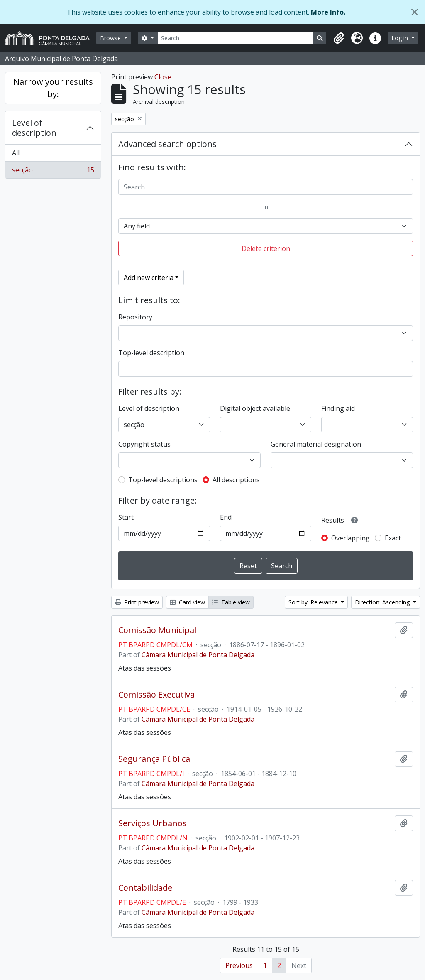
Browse (111, 38)
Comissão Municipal (157, 630)
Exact (393, 538)
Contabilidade (145, 888)
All (16, 153)
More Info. (328, 12)
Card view (187, 602)
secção (53, 172)
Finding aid (338, 408)
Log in (401, 38)
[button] (339, 38)
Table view (231, 602)
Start (126, 517)
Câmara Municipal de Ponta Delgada (198, 655)
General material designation (316, 444)
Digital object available (255, 408)
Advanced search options (167, 144)
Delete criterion (266, 248)
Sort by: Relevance (314, 602)
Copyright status (144, 444)
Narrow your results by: (53, 88)
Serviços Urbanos (153, 823)
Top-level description (151, 353)
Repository (135, 317)
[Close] (415, 12)
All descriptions (236, 480)
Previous (239, 965)
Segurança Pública (154, 759)
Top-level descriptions (163, 480)
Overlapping (351, 538)
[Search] (236, 38)
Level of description (34, 128)
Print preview (137, 602)
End (226, 517)
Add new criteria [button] (149, 278)
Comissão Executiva (156, 695)
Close (163, 77)
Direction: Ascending (383, 602)
